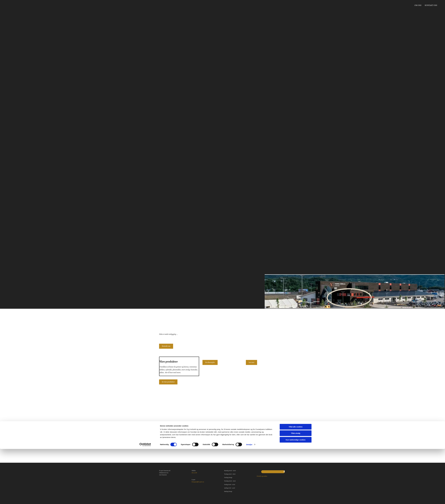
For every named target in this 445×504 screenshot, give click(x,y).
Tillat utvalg (296, 339)
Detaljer (249, 350)
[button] (168, 382)
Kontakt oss (430, 6)
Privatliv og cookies (262, 476)
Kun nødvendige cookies (296, 345)
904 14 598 (194, 473)
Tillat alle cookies (296, 332)
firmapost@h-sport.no (198, 482)
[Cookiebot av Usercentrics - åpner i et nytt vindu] (145, 350)
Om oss (418, 6)
